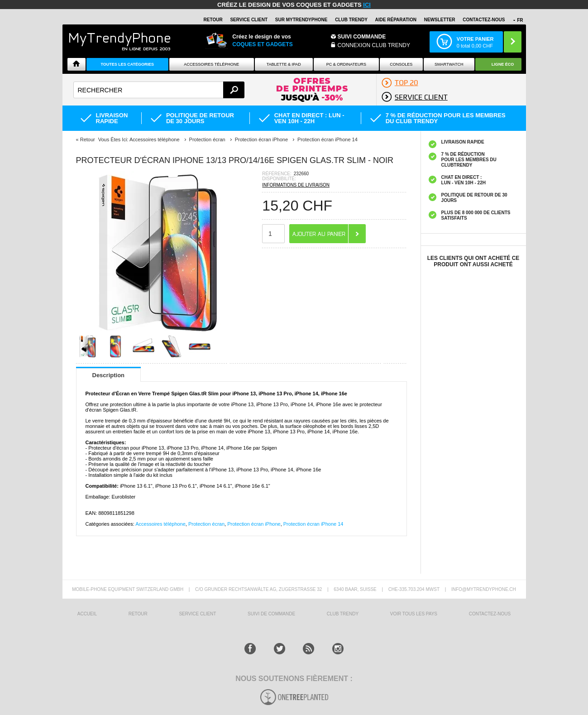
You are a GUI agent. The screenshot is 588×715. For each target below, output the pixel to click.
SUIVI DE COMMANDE (271, 614)
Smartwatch (449, 64)
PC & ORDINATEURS (346, 64)
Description (109, 375)
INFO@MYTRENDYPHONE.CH (484, 589)
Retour (88, 139)
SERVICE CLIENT (249, 20)
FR (520, 20)
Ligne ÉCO (503, 64)
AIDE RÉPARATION (396, 20)
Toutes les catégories (127, 64)
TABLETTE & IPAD (284, 64)
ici (367, 5)
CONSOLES (401, 64)
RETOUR (213, 20)
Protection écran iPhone (254, 524)
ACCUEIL (87, 614)
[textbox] (159, 90)
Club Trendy (351, 20)
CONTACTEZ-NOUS (484, 20)
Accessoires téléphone (160, 524)
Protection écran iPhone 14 (313, 524)
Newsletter (440, 20)
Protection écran (206, 524)
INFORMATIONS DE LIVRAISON (296, 185)
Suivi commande (362, 37)
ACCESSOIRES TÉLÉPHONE (211, 64)
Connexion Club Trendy (374, 45)
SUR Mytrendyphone (301, 20)
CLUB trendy (343, 614)
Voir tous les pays (414, 614)
